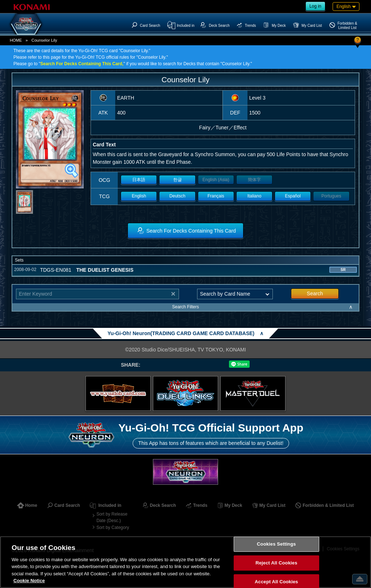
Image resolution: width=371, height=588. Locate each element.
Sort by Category (113, 527)
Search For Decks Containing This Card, (82, 64)
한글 (178, 180)
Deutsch (178, 196)
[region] (185, 562)
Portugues (331, 196)
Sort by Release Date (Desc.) (112, 517)
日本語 (139, 180)
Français (216, 196)
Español (293, 196)
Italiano (255, 196)
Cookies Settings (276, 544)
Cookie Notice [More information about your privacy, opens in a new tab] (29, 581)
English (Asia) (216, 180)
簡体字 (254, 180)
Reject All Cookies (276, 563)
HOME (16, 40)
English (139, 196)
